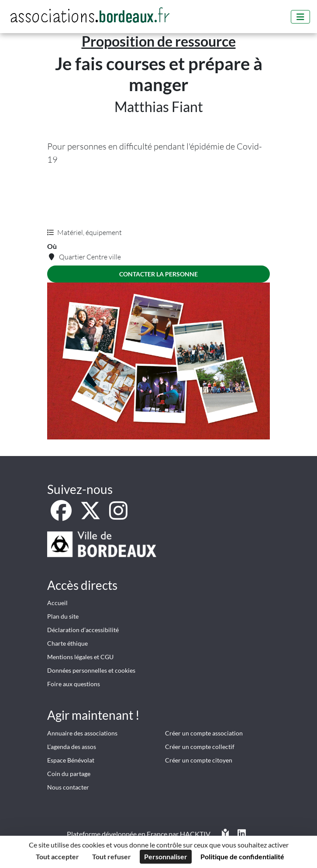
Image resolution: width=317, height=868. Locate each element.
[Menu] (300, 17)
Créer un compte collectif (200, 747)
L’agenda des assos (72, 747)
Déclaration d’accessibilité (83, 630)
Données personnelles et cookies (91, 670)
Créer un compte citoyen (199, 760)
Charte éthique (67, 643)
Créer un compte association (204, 733)
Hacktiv (195, 834)
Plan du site (63, 616)
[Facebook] (62, 516)
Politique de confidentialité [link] (242, 856)
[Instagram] (118, 516)
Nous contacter (68, 787)
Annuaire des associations (82, 733)
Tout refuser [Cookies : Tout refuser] (112, 856)
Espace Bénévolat (71, 760)
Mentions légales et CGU (80, 657)
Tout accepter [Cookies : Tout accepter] (57, 856)
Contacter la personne (158, 274)
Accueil (57, 603)
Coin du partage (69, 774)
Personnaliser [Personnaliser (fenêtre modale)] (166, 856)
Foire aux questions (74, 684)
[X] (91, 516)
